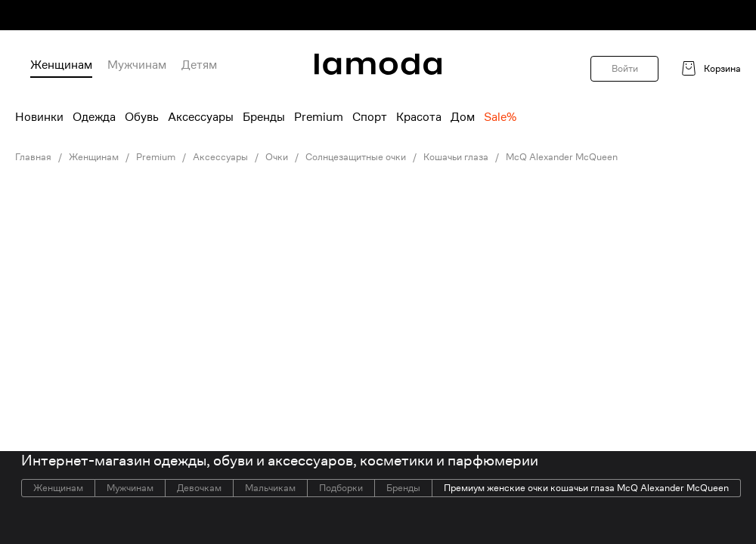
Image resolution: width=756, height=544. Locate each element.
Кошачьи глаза (456, 157)
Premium (319, 117)
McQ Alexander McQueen (562, 157)
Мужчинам (137, 65)
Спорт (370, 117)
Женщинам (61, 65)
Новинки (39, 117)
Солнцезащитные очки (356, 157)
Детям (199, 65)
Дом (463, 117)
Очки (277, 157)
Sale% (500, 117)
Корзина (722, 69)
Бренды (264, 117)
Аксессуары (201, 117)
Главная (33, 157)
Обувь (142, 117)
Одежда (94, 117)
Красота (419, 117)
